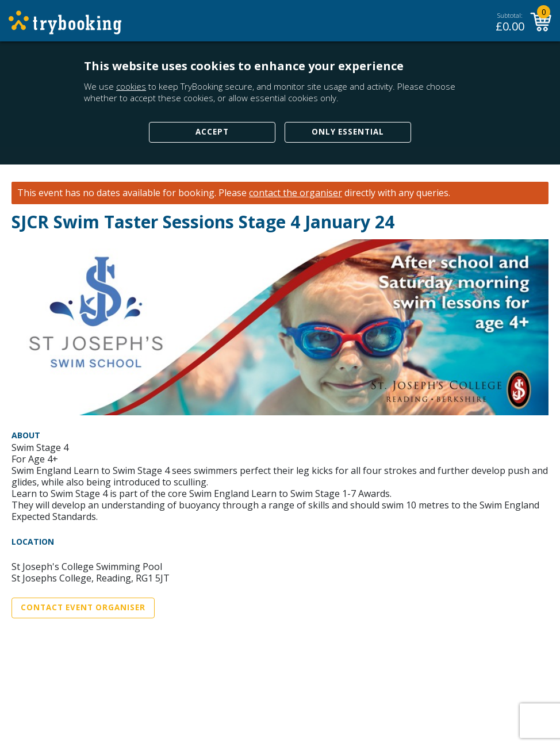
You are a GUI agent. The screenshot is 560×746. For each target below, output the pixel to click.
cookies (131, 86)
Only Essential (348, 132)
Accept (212, 132)
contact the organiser (296, 193)
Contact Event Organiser (83, 607)
